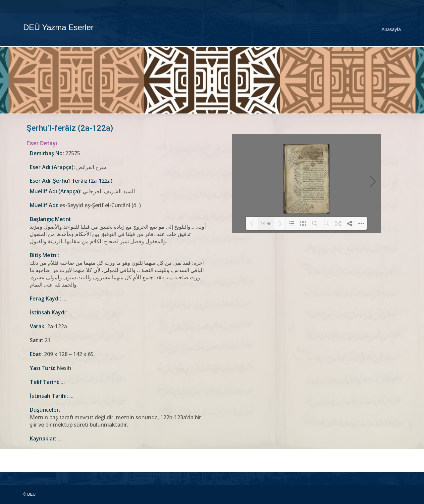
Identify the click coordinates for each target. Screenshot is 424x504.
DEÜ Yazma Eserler (58, 27)
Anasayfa (391, 29)
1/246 (266, 224)
